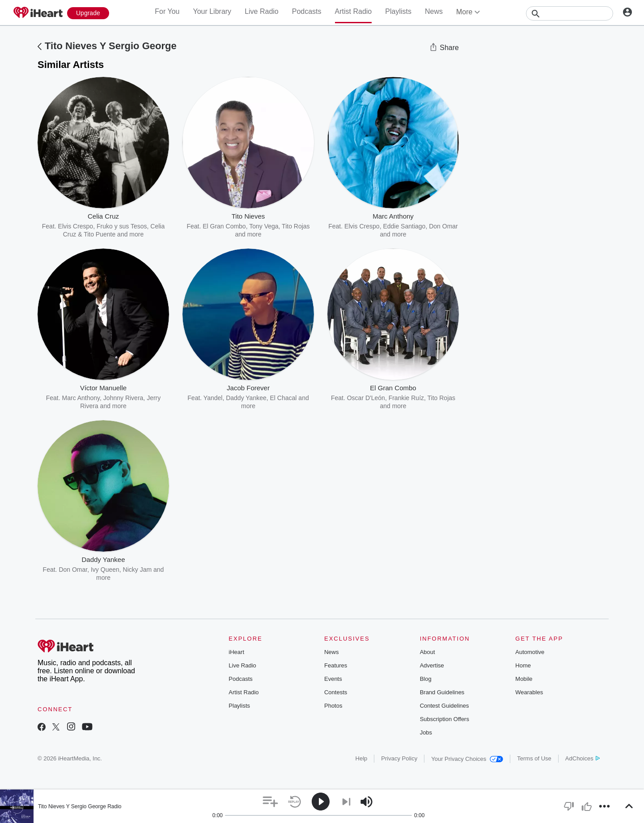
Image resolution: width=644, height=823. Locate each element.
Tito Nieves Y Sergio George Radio (80, 806)
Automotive (530, 652)
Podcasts (307, 11)
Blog (426, 679)
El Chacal (284, 398)
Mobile (524, 679)
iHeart (236, 652)
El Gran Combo (224, 226)
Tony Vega (264, 226)
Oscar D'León (366, 398)
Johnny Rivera (123, 398)
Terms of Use (534, 758)
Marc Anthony (81, 398)
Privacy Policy (399, 758)
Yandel (213, 398)
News (434, 11)
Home (523, 665)
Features (336, 665)
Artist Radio (354, 11)
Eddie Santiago (404, 226)
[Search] (570, 13)
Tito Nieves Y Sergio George (111, 46)
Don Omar (73, 570)
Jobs (426, 732)
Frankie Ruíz (406, 398)
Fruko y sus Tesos (122, 226)
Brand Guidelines (442, 692)
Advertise (432, 665)
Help (362, 758)
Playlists (398, 11)
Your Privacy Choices (467, 759)
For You (167, 11)
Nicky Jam (138, 570)
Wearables (529, 692)
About (428, 652)
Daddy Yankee (246, 398)
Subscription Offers (445, 719)
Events (333, 679)
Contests (336, 692)
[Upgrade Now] (88, 13)
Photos (333, 706)
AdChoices (583, 758)
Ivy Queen (105, 570)
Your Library (212, 11)
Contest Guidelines (445, 706)
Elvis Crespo (76, 226)
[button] (270, 802)
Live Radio (262, 11)
